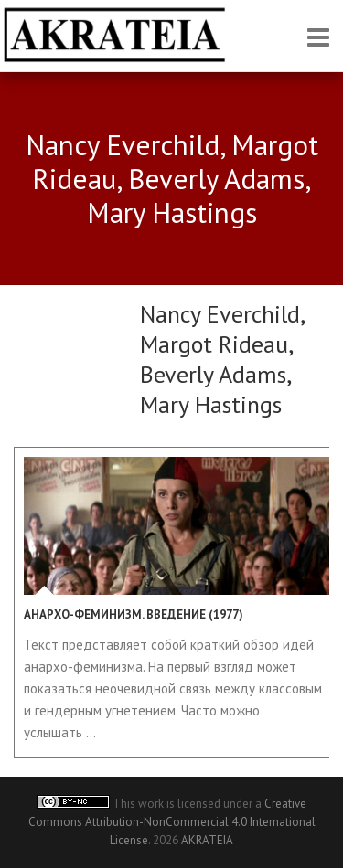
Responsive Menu (318, 37)
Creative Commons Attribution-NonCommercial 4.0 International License (172, 822)
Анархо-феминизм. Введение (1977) (134, 614)
